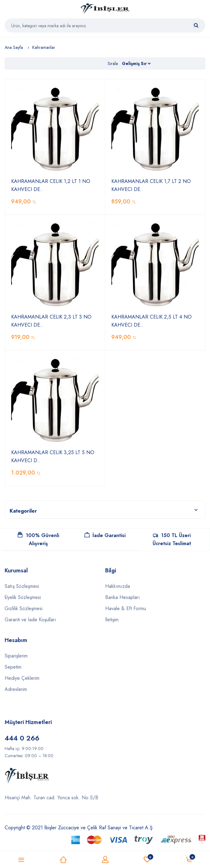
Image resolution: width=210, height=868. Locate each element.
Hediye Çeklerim (22, 678)
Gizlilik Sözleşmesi (24, 608)
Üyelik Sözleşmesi (23, 597)
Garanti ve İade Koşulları (30, 620)
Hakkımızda (118, 586)
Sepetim (13, 667)
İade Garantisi (105, 535)
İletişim (112, 620)
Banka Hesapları (123, 597)
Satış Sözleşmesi (22, 586)
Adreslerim (16, 689)
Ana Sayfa (14, 47)
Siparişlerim (16, 656)
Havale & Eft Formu (126, 608)
